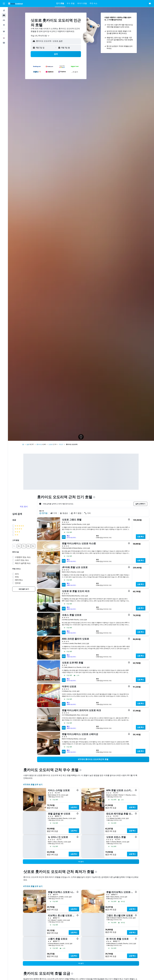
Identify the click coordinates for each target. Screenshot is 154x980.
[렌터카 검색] (4, 20)
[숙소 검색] (4, 15)
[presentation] (94, 497)
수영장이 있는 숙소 (23, 557)
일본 (28, 444)
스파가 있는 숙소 (22, 560)
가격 (54, 513)
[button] (4, 4)
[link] (24, 589)
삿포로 (51, 444)
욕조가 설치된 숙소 (23, 563)
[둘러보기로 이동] (4, 25)
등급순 (64, 513)
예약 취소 (19, 580)
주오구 (61, 444)
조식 (17, 574)
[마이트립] (4, 32)
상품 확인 (141, 537)
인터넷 (18, 583)
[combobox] (40, 36)
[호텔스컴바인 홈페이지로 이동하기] (15, 3)
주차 (17, 577)
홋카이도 (39, 444)
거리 (88, 513)
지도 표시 (24, 507)
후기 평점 (76, 513)
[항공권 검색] (4, 11)
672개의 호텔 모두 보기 (33, 785)
